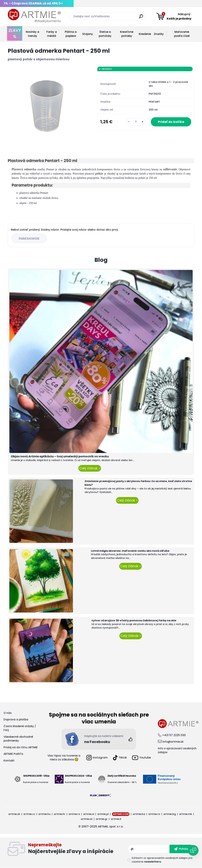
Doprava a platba (16, 719)
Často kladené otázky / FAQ (20, 728)
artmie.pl (103, 814)
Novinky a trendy (32, 34)
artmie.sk (14, 814)
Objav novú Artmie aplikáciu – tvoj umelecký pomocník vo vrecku (60, 456)
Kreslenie (145, 34)
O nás (8, 713)
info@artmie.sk (173, 742)
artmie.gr (102, 819)
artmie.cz (29, 814)
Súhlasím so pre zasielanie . (162, 860)
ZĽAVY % (15, 33)
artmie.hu (44, 814)
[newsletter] (182, 849)
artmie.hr (60, 814)
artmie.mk (185, 814)
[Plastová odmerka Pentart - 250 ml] (47, 106)
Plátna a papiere (71, 34)
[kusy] (136, 122)
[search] (141, 18)
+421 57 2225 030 (174, 735)
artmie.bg (170, 814)
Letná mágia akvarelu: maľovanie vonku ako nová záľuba (130, 551)
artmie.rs (74, 814)
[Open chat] (193, 850)
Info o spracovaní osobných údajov (177, 750)
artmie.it (116, 819)
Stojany (88, 34)
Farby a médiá (52, 34)
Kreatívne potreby (127, 34)
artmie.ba (139, 814)
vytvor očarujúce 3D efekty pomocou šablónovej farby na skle (134, 620)
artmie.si (89, 814)
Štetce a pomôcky (105, 34)
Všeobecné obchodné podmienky (18, 739)
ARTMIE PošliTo (13, 754)
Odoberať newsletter (78, 849)
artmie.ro (154, 814)
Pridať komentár (29, 238)
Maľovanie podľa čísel (182, 34)
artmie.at (87, 819)
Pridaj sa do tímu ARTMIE (21, 747)
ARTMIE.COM (121, 814)
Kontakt (9, 761)
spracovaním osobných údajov (167, 858)
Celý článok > (90, 468)
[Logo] (34, 16)
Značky (159, 34)
